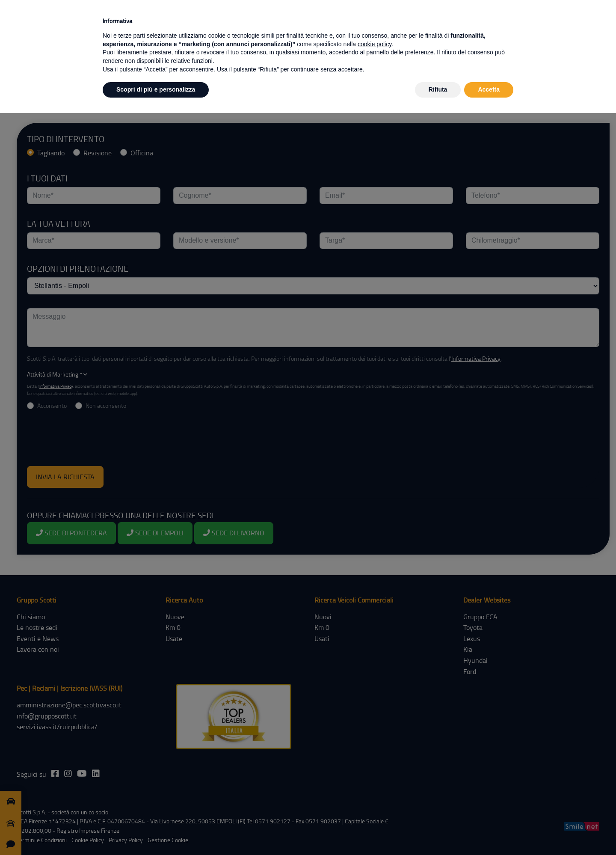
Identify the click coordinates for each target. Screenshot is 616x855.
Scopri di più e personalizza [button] (156, 89)
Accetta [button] (489, 89)
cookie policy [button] (375, 44)
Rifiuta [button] (438, 89)
